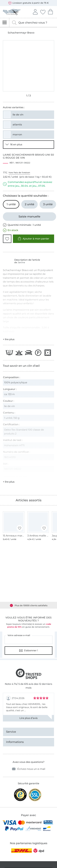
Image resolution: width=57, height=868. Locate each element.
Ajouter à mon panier (34, 239)
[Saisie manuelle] (29, 217)
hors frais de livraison (19, 172)
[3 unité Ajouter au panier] (48, 204)
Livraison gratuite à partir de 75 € (28, 3)
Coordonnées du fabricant (15, 476)
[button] (7, 239)
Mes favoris (43, 12)
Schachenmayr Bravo (21, 33)
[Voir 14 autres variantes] (29, 145)
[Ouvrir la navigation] (5, 23)
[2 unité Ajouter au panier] (30, 204)
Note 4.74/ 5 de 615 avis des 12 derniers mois (28, 686)
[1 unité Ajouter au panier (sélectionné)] (11, 204)
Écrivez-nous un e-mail (29, 769)
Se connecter (35, 11)
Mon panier (50, 11)
